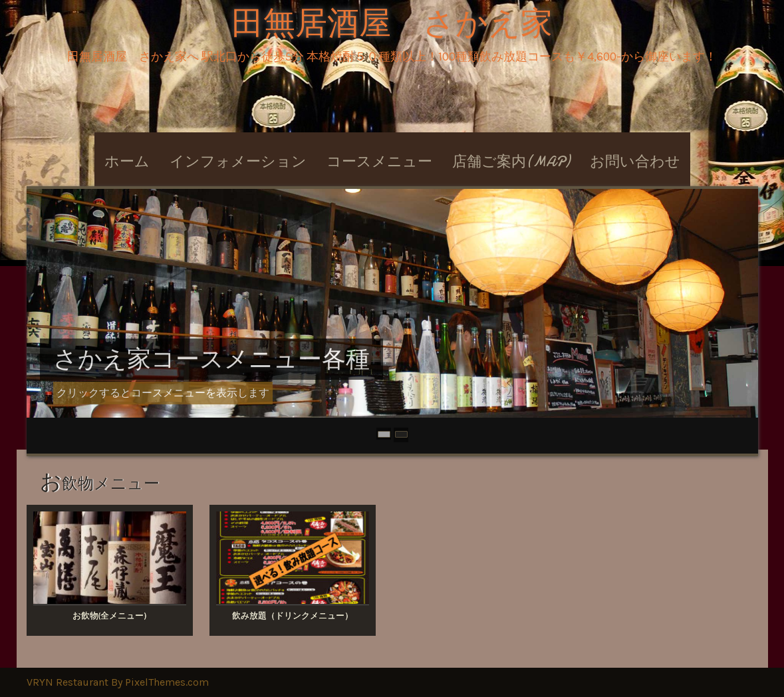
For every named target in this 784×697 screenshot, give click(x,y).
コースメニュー (379, 162)
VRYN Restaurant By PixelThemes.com (118, 682)
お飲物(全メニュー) (110, 616)
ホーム (127, 162)
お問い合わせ (635, 162)
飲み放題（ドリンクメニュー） (293, 616)
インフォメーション (238, 162)
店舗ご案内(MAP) (511, 162)
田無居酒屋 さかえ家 (392, 24)
